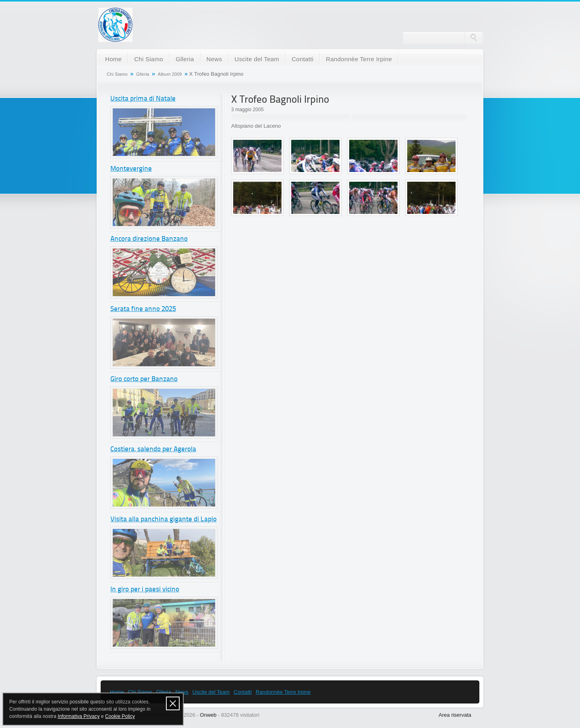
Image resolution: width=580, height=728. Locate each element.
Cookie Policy (120, 716)
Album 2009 (170, 74)
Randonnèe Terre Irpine (359, 59)
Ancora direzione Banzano (149, 239)
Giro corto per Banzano (144, 379)
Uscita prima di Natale (143, 99)
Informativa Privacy (79, 716)
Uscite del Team (257, 59)
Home (113, 59)
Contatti (302, 59)
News (214, 59)
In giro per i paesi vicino (145, 590)
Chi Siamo (149, 59)
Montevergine (131, 169)
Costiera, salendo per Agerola (153, 449)
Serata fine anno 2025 (143, 309)
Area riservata (455, 715)
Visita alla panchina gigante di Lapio (164, 520)
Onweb (208, 715)
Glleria (185, 59)
